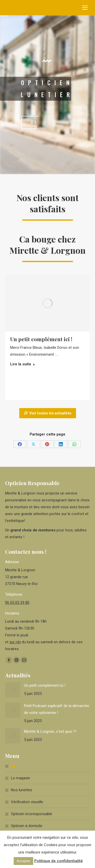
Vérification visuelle (27, 802)
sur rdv (15, 642)
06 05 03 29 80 (17, 603)
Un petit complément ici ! (41, 339)
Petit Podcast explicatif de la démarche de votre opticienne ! (57, 709)
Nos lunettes (22, 790)
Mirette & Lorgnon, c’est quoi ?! (50, 731)
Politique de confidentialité (59, 861)
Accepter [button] (23, 861)
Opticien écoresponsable (32, 814)
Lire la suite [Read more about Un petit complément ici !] (23, 364)
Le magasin (21, 778)
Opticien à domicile (27, 826)
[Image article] (13, 690)
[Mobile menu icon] (85, 8)
